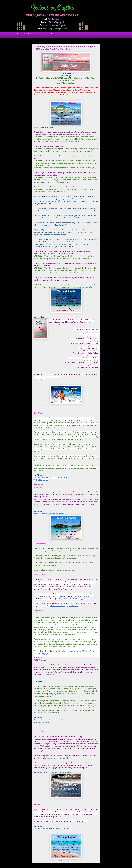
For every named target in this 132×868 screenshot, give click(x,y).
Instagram (44, 480)
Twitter (36, 480)
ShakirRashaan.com (48, 674)
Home (18, 34)
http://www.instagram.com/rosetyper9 (72, 599)
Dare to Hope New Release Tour (53, 34)
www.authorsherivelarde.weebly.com (59, 758)
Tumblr (58, 720)
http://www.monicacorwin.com (84, 596)
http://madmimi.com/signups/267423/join (64, 606)
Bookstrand (38, 722)
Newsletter (60, 514)
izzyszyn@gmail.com (80, 821)
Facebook (37, 478)
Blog (66, 478)
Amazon (45, 478)
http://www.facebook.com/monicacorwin (71, 594)
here (69, 95)
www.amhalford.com (89, 287)
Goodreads (66, 720)
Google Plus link (69, 829)
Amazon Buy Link (40, 379)
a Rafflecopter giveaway (66, 861)
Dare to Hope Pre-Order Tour (32, 34)
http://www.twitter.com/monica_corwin (49, 596)
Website (51, 478)
